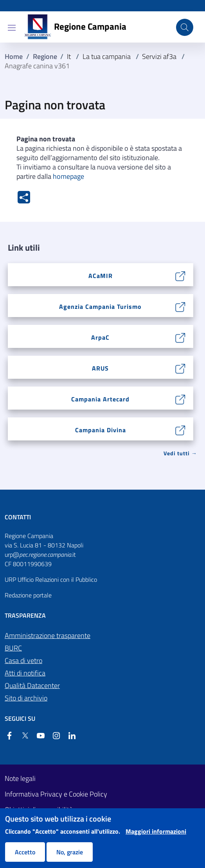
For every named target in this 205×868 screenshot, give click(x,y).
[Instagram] (53, 736)
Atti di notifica (25, 673)
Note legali (20, 779)
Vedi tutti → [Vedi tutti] (180, 453)
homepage (68, 176)
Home (14, 56)
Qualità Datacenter (32, 685)
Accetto (25, 852)
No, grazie (70, 852)
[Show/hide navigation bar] (12, 28)
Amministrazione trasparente (48, 635)
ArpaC (100, 337)
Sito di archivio (26, 698)
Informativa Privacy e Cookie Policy (56, 794)
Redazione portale (28, 595)
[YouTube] (38, 736)
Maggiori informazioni (156, 831)
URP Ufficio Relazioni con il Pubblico (51, 579)
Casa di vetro (23, 660)
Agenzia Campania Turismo (100, 307)
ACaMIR (101, 276)
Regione (45, 56)
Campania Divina (101, 430)
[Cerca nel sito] (185, 27)
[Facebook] (9, 736)
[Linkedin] (69, 736)
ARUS (100, 368)
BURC (13, 648)
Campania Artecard (100, 399)
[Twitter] (22, 736)
